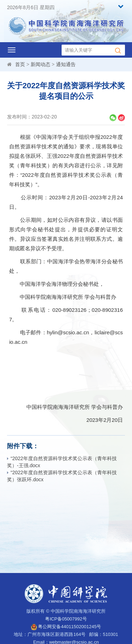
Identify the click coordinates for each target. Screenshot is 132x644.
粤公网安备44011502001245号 (66, 627)
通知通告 (66, 64)
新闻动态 (40, 64)
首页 (20, 64)
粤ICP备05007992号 (66, 619)
